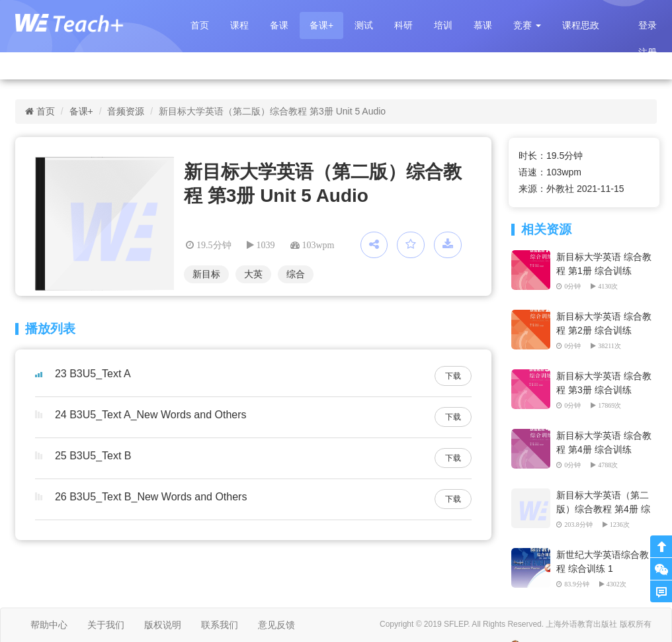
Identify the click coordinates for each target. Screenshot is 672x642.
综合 (296, 274)
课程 (239, 25)
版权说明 (163, 625)
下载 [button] (453, 376)
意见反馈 (276, 625)
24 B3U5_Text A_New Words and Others (151, 415)
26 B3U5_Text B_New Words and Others (151, 497)
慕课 (483, 25)
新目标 (206, 274)
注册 (648, 52)
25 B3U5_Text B (93, 456)
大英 (253, 274)
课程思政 (581, 25)
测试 (364, 25)
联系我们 (220, 625)
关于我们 (106, 625)
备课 (279, 25)
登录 (648, 25)
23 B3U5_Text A (93, 374)
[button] (527, 25)
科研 (403, 25)
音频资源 (126, 111)
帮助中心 (49, 625)
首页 (200, 25)
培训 (443, 25)
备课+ (321, 25)
